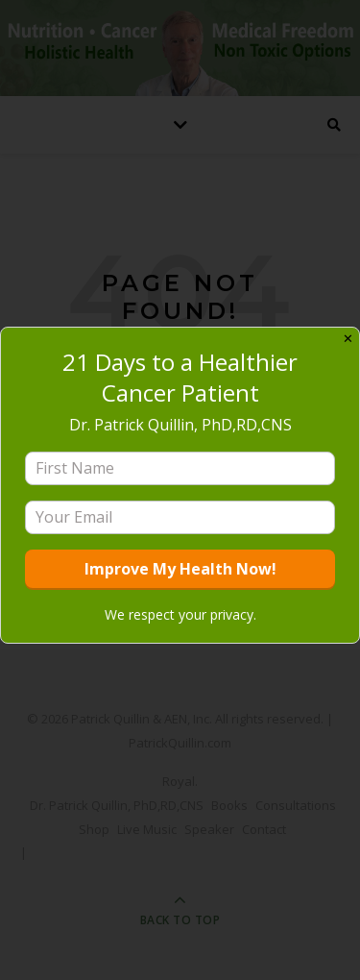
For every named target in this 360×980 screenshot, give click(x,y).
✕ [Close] (348, 339)
